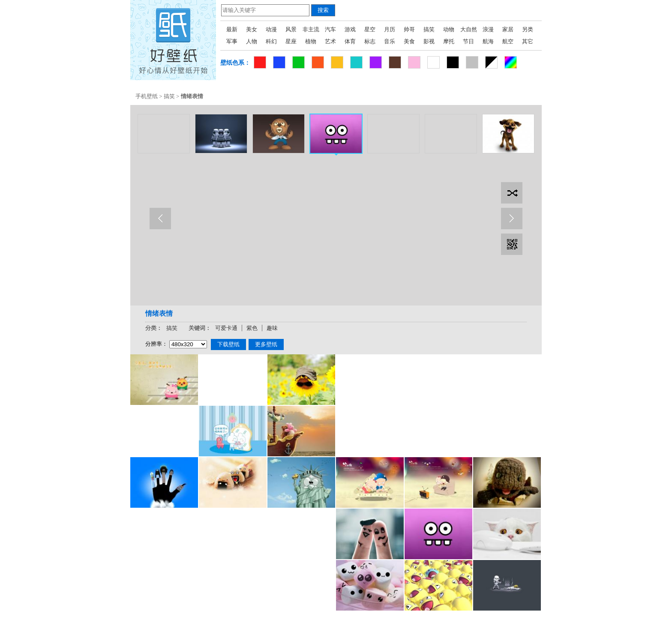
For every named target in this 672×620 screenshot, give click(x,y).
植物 (311, 41)
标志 (370, 41)
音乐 (390, 41)
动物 (449, 29)
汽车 (330, 29)
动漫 (271, 29)
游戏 (350, 29)
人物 (252, 41)
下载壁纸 (228, 344)
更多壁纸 (266, 344)
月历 (390, 29)
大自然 (469, 29)
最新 (232, 29)
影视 (429, 41)
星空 (370, 29)
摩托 (449, 41)
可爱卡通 (226, 328)
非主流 (311, 29)
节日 (468, 41)
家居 (508, 29)
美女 (252, 29)
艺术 (330, 41)
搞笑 (429, 29)
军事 (232, 41)
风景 (291, 29)
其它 (528, 41)
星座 (291, 41)
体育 (350, 41)
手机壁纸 (147, 96)
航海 (488, 41)
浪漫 (488, 29)
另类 (528, 29)
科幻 (271, 41)
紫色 (252, 328)
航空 (508, 41)
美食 (409, 41)
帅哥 (409, 29)
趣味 (272, 328)
